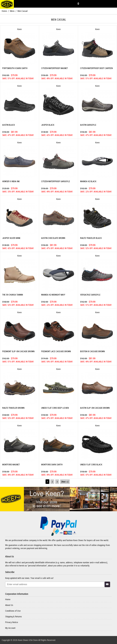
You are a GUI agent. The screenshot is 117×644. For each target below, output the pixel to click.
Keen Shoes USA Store (28, 640)
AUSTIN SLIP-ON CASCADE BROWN (95, 408)
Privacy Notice (12, 622)
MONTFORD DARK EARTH (52, 464)
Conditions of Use (13, 611)
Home (4, 11)
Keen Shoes (78, 540)
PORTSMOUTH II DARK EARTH (15, 68)
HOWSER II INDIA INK (11, 181)
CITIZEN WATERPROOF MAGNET (55, 68)
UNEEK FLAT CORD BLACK (91, 464)
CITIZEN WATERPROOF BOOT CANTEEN (96, 68)
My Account (10, 628)
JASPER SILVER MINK (11, 238)
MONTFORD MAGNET (11, 464)
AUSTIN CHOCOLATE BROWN (53, 238)
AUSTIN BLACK (9, 125)
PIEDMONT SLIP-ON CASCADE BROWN (18, 351)
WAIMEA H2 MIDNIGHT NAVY (53, 295)
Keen (19, 29)
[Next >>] (65, 482)
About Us (9, 605)
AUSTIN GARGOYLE (88, 125)
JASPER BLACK (48, 125)
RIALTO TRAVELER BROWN (13, 408)
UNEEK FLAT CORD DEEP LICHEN (55, 408)
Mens (12, 11)
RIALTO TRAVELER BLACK (91, 238)
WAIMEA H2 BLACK (88, 181)
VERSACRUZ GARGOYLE (90, 295)
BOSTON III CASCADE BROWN (92, 351)
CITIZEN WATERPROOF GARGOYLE (56, 181)
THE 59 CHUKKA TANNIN (13, 295)
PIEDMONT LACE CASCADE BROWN (56, 351)
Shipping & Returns (13, 616)
